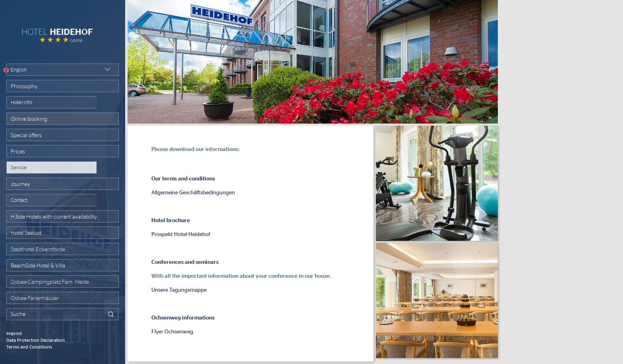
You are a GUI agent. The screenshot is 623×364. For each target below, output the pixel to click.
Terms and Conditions (29, 347)
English (16, 70)
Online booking (29, 119)
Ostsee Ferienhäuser (35, 298)
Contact (19, 200)
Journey (20, 184)
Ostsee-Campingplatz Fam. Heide (50, 282)
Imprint (14, 333)
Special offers (26, 136)
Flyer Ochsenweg (172, 332)
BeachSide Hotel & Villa (38, 266)
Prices (18, 152)
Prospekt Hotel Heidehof (181, 234)
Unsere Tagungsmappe (179, 290)
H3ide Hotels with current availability (54, 217)
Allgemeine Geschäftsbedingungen (193, 193)
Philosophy (24, 87)
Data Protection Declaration (36, 340)
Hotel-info (21, 103)
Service (19, 168)
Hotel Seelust (26, 233)
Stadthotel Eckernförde (38, 250)
